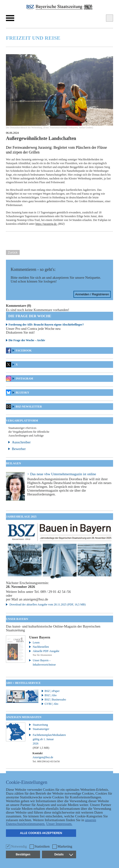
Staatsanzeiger (41, 729)
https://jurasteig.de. (46, 224)
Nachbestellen (41, 647)
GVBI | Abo (51, 704)
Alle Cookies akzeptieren (41, 833)
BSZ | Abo (50, 695)
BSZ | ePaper (52, 691)
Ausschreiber (21, 442)
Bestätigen (23, 854)
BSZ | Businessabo (55, 700)
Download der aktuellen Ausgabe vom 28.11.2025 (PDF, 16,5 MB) (48, 604)
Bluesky (22, 393)
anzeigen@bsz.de (36, 599)
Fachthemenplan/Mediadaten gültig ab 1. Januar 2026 (47, 741)
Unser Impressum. (59, 824)
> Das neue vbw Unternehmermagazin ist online (62, 474)
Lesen (36, 643)
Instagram (24, 379)
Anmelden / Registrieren (92, 294)
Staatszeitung (40, 725)
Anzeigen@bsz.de (43, 757)
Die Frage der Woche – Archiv (27, 340)
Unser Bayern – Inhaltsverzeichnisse (44, 662)
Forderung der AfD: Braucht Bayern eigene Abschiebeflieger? (46, 325)
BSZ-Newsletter (29, 407)
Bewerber (19, 449)
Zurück (13, 252)
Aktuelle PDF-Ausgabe (46, 651)
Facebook (24, 350)
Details (64, 854)
